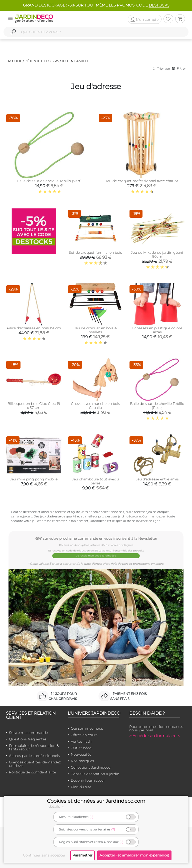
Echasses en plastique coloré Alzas (157, 330)
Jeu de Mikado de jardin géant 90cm (157, 254)
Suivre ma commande (28, 733)
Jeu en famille (75, 61)
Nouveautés (81, 754)
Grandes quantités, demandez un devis (35, 764)
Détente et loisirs (42, 61)
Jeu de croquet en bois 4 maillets (95, 330)
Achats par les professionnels (34, 756)
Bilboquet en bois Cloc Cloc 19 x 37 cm (34, 406)
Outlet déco (81, 748)
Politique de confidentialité (32, 772)
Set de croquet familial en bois (95, 252)
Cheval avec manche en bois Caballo (95, 406)
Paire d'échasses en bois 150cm (34, 328)
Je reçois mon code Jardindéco (96, 556)
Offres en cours (84, 735)
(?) (91, 817)
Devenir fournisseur (88, 780)
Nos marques (82, 761)
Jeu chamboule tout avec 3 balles (95, 481)
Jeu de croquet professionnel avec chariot (142, 181)
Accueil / (16, 61)
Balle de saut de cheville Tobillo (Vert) (49, 181)
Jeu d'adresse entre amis (157, 479)
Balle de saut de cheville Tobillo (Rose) (157, 406)
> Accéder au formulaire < (154, 736)
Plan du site (81, 787)
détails (57, 806)
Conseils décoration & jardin (95, 774)
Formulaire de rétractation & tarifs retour (34, 747)
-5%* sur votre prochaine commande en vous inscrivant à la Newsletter (96, 538)
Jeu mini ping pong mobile (34, 479)
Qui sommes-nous (87, 728)
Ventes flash (81, 741)
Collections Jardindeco (91, 767)
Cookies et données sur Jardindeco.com (96, 801)
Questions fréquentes (28, 739)
